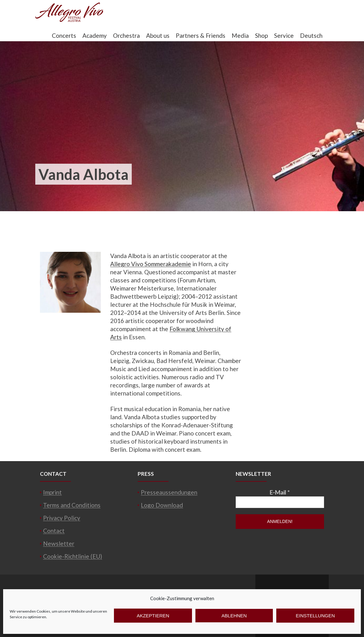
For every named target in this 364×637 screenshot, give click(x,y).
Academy (95, 35)
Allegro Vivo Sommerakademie (151, 264)
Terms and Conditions (72, 505)
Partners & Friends (201, 35)
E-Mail (280, 492)
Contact (54, 531)
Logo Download (162, 505)
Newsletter (59, 543)
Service (284, 35)
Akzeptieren (153, 616)
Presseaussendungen (169, 492)
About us (158, 35)
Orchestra (126, 35)
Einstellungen (315, 616)
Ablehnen (234, 616)
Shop (261, 35)
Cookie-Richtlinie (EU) (73, 556)
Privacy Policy (62, 518)
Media (240, 35)
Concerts (64, 35)
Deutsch (311, 35)
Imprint (52, 492)
